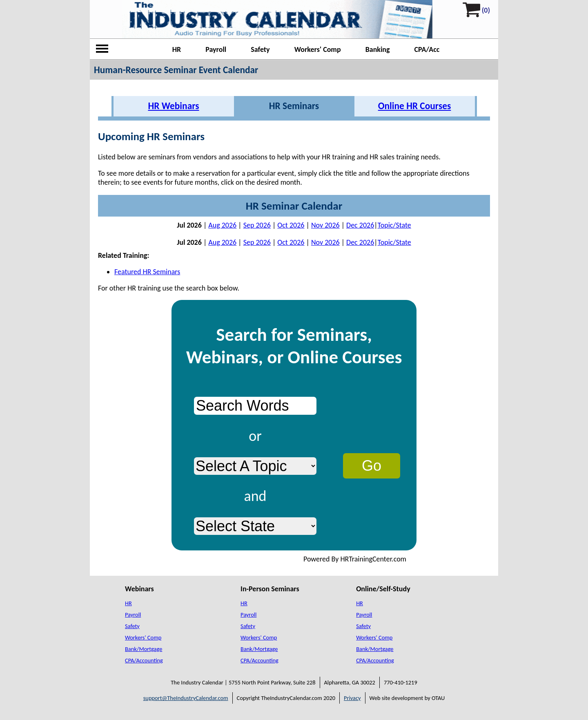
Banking (378, 49)
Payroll (216, 49)
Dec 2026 (360, 225)
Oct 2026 (291, 225)
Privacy (352, 698)
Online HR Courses (415, 106)
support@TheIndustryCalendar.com (186, 698)
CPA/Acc (427, 49)
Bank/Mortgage (144, 649)
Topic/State (394, 225)
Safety (260, 49)
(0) (486, 10)
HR (177, 49)
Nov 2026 (325, 225)
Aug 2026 (222, 225)
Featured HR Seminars (147, 272)
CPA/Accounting (144, 660)
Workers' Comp (318, 49)
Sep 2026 (257, 225)
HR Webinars (173, 106)
